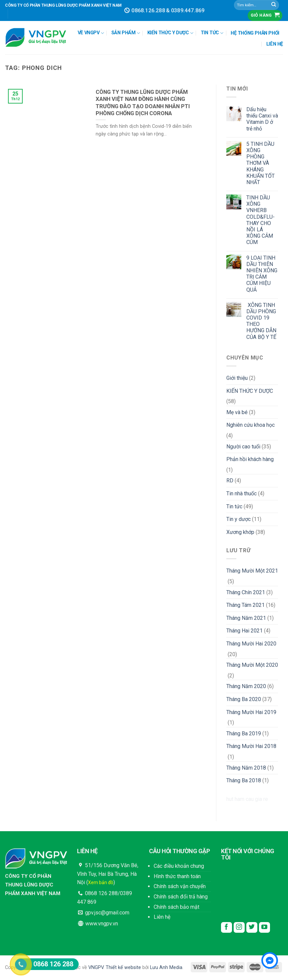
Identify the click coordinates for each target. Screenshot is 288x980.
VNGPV (96, 968)
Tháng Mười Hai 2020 (251, 644)
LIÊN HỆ (275, 44)
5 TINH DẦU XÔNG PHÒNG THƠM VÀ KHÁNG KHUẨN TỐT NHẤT (260, 163)
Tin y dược (238, 519)
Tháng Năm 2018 (246, 768)
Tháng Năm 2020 (246, 686)
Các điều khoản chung (179, 866)
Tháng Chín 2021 (246, 592)
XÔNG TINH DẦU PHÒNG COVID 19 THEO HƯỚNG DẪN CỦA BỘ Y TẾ (261, 321)
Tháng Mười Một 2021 (252, 571)
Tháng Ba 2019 (244, 734)
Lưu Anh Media (166, 968)
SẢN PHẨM (126, 33)
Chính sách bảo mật (176, 907)
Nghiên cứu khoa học (250, 425)
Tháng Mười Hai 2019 (251, 712)
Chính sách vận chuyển (180, 886)
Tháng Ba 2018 (244, 780)
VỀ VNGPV (91, 33)
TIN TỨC (212, 33)
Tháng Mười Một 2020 (252, 665)
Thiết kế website (123, 968)
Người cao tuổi (243, 447)
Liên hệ (162, 917)
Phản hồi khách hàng (250, 459)
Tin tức (234, 506)
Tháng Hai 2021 (244, 631)
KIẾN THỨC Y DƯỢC (170, 33)
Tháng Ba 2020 (244, 699)
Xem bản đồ (101, 882)
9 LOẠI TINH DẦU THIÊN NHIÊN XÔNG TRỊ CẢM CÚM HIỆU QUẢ (262, 274)
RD (230, 481)
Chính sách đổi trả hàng (181, 897)
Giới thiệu (237, 378)
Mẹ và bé (237, 412)
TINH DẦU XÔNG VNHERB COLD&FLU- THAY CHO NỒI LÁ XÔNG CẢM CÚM (260, 220)
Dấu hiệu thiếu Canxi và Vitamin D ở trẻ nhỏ (262, 119)
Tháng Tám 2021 (245, 605)
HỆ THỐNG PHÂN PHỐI (255, 33)
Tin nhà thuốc (241, 493)
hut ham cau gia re (247, 799)
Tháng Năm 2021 (246, 618)
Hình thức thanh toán (177, 876)
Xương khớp (240, 532)
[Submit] (274, 5)
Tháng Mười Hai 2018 (251, 746)
